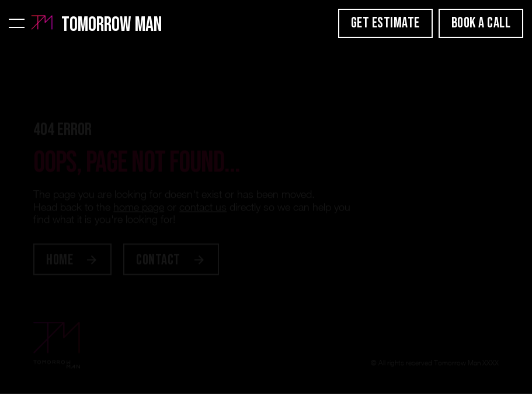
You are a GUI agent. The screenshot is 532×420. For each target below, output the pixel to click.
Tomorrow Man (112, 25)
